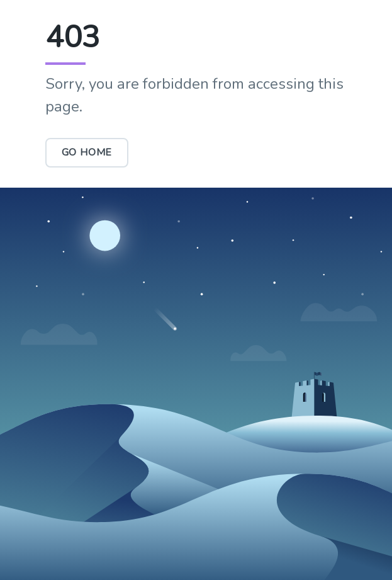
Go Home (87, 152)
